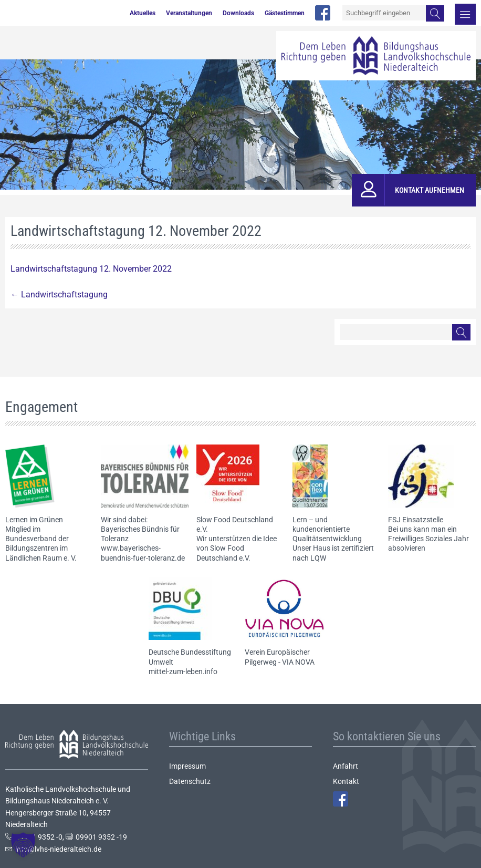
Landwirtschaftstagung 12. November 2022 (91, 269)
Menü (465, 14)
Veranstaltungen (189, 13)
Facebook (341, 799)
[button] (23, 845)
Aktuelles (143, 13)
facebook (323, 13)
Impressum (187, 766)
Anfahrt (346, 766)
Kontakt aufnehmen (430, 190)
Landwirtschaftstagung (59, 294)
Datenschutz (190, 781)
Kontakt (346, 781)
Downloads (238, 13)
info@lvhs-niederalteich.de (58, 849)
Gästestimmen (285, 13)
